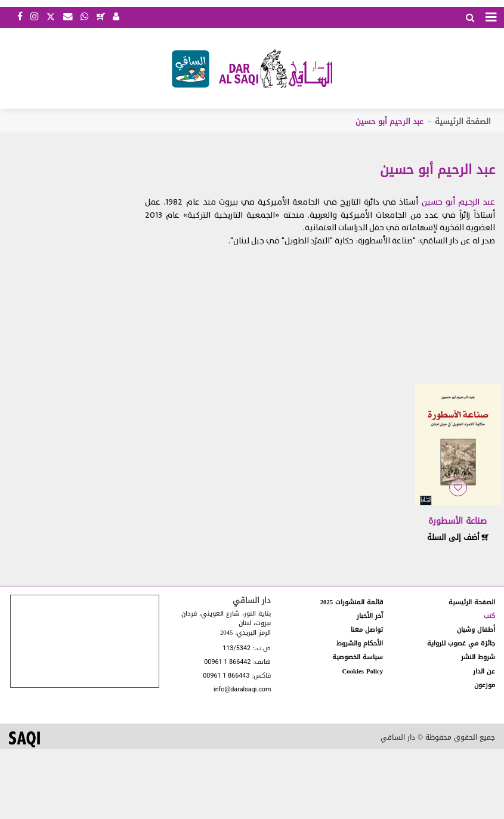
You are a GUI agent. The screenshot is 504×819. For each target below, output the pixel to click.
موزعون (485, 685)
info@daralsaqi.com (242, 690)
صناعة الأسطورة (457, 521)
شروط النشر (478, 657)
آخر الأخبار (370, 616)
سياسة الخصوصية (358, 657)
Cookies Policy (362, 671)
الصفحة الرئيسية (463, 121)
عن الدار (484, 671)
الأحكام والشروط (360, 643)
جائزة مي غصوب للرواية (461, 643)
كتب (489, 616)
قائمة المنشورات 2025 (352, 602)
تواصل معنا (367, 630)
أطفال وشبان (476, 630)
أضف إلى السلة (458, 537)
